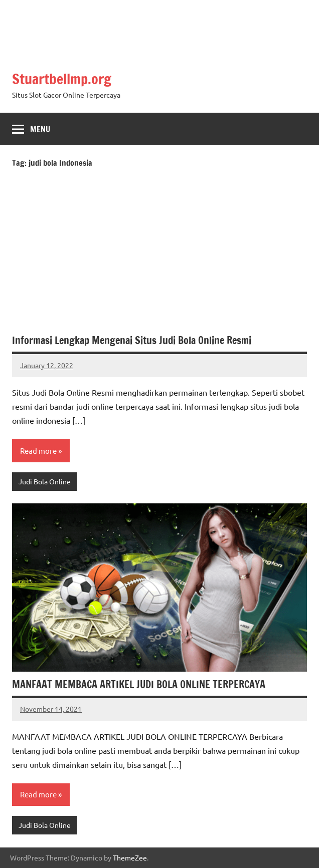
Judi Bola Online (45, 481)
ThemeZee (130, 857)
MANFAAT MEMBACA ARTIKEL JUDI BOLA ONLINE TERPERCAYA (139, 684)
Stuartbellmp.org (62, 79)
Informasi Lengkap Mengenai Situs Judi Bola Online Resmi (132, 340)
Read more (38, 451)
